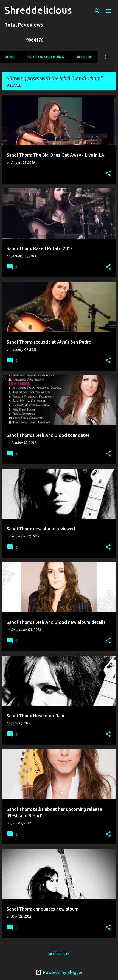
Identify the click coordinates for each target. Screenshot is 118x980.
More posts (59, 954)
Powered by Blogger (59, 972)
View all (14, 85)
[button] (108, 174)
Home (10, 57)
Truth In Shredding (45, 57)
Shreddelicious (38, 10)
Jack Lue (84, 57)
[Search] (97, 11)
